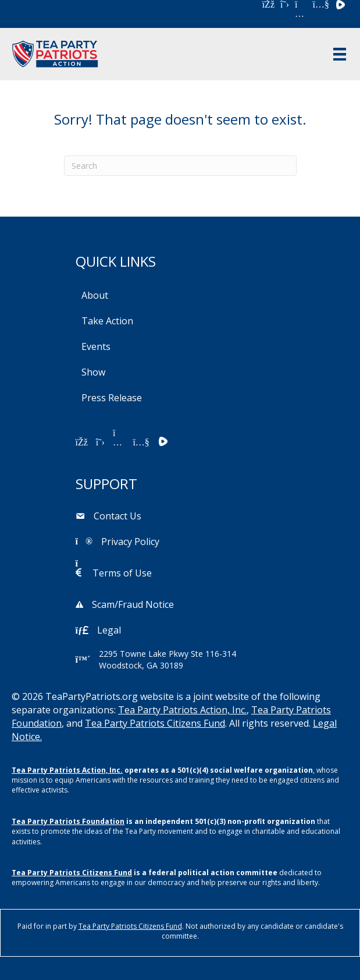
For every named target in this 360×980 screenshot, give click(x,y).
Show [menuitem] (93, 372)
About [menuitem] (95, 295)
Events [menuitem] (96, 346)
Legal (109, 630)
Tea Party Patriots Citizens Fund (155, 723)
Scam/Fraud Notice (133, 604)
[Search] (180, 166)
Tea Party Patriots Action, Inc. (182, 710)
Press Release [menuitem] (112, 398)
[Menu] (340, 54)
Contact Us (117, 516)
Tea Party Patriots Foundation (68, 821)
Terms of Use (122, 573)
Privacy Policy (130, 542)
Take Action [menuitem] (107, 321)
